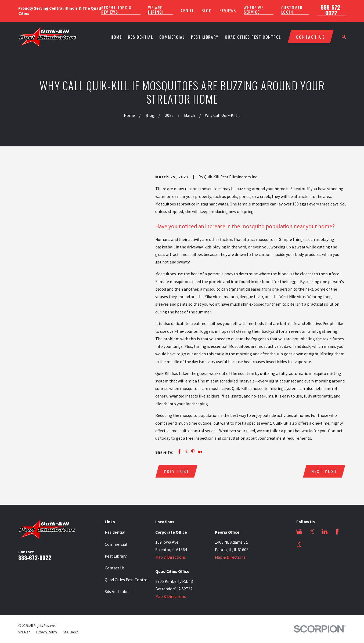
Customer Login (292, 10)
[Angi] (312, 544)
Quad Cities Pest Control (127, 580)
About (187, 11)
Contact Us (115, 568)
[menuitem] (24, 632)
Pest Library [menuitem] (205, 37)
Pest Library (116, 556)
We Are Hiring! (156, 10)
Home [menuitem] (116, 37)
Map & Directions (171, 557)
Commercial (116, 544)
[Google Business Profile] (299, 532)
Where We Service (254, 10)
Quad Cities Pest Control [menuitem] (253, 37)
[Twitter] (312, 532)
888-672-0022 (331, 10)
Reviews (228, 11)
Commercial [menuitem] (172, 37)
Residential (115, 532)
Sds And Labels (118, 592)
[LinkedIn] (325, 532)
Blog (207, 11)
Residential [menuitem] (140, 37)
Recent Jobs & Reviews (116, 10)
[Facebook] (337, 532)
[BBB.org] (299, 544)
